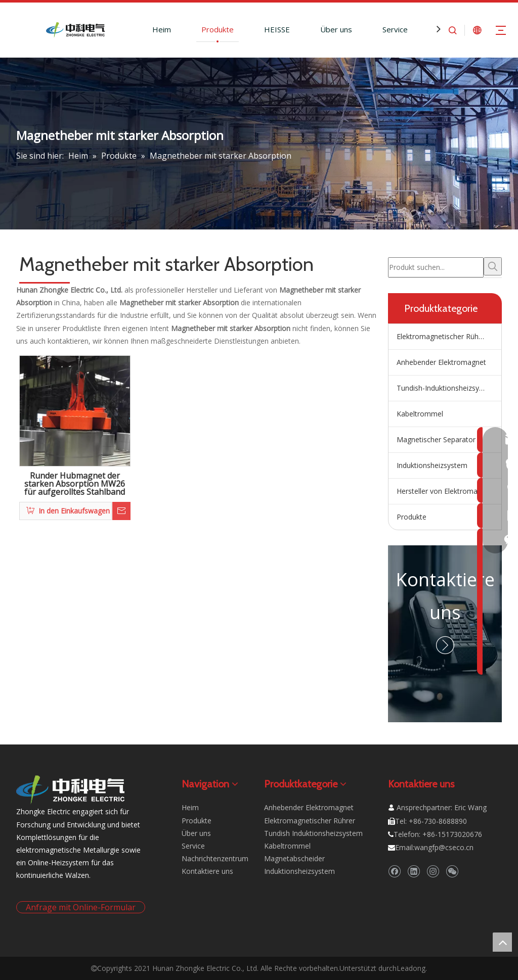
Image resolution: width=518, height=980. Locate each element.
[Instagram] (433, 871)
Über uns (336, 29)
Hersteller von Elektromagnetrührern (449, 491)
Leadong (411, 968)
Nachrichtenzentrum (215, 858)
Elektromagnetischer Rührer (442, 336)
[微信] (452, 871)
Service (395, 29)
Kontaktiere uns (207, 871)
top (502, 942)
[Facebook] (394, 871)
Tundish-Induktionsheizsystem (446, 388)
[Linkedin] (414, 871)
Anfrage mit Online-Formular (81, 907)
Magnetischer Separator (436, 439)
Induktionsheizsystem (432, 465)
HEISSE (277, 29)
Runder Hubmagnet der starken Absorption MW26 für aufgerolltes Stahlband (75, 484)
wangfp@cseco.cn (444, 847)
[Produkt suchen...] (436, 267)
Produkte (218, 29)
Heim (162, 29)
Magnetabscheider (294, 858)
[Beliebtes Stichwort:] (493, 266)
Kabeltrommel (420, 414)
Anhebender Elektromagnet (441, 362)
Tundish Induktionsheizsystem (313, 833)
